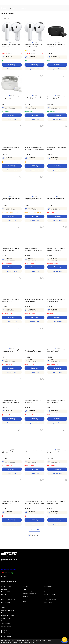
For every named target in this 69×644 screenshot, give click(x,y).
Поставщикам (48, 602)
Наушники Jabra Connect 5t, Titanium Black (33, 401)
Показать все (34, 530)
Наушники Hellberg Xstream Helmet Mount (10, 452)
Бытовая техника (6, 613)
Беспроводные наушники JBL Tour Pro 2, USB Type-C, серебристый (11, 250)
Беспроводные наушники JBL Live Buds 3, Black (56, 351)
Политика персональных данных (8, 577)
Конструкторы (5, 602)
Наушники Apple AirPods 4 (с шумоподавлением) (33, 45)
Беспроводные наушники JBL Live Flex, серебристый (56, 250)
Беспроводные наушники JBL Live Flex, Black (33, 199)
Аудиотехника (13, 8)
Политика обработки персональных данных (29, 593)
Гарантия (46, 597)
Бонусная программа (50, 600)
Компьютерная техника (8, 615)
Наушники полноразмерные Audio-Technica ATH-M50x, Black (34, 502)
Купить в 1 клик (12, 69)
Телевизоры (5, 608)
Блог (24, 604)
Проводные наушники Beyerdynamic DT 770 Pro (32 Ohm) (33, 351)
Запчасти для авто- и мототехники (7, 627)
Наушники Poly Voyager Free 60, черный (57, 148)
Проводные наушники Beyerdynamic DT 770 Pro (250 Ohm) (34, 250)
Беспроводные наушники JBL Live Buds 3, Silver (56, 502)
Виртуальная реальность (9, 600)
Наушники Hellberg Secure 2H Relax (33, 452)
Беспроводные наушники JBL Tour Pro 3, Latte (56, 98)
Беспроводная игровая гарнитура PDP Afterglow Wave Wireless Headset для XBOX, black (11, 401)
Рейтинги (25, 596)
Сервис (25, 601)
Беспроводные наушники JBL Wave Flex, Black (11, 148)
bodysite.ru (13, 581)
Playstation (4, 589)
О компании (47, 592)
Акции (24, 589)
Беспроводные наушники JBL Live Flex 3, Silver (11, 199)
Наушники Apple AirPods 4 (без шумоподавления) (11, 45)
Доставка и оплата (49, 594)
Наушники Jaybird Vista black (56, 198)
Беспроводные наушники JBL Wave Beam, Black (11, 351)
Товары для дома (6, 623)
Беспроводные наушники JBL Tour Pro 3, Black (33, 98)
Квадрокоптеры (6, 605)
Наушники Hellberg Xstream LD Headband (57, 452)
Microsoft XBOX (6, 592)
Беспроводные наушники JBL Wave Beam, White (11, 98)
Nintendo (4, 594)
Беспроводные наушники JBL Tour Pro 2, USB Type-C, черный (34, 148)
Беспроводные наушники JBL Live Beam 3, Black (56, 401)
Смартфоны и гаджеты (8, 610)
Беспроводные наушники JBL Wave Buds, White (56, 300)
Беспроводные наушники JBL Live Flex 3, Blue (11, 502)
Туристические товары (8, 621)
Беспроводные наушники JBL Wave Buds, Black (56, 45)
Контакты (47, 589)
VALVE (3, 597)
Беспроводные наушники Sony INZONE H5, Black (34, 300)
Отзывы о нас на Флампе (9, 569)
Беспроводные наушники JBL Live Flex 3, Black (11, 300)
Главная (4, 8)
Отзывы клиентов (28, 599)
